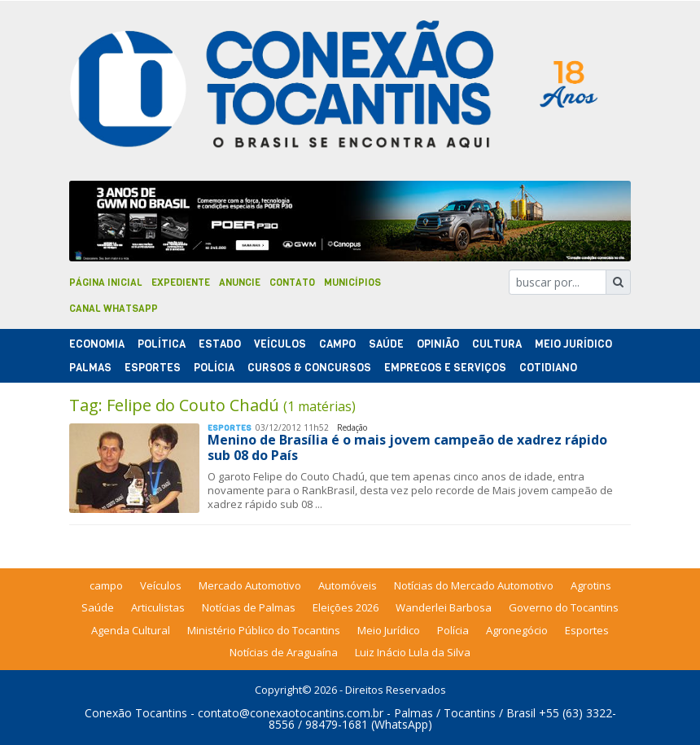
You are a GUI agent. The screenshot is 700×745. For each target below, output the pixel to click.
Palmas (90, 368)
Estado (220, 344)
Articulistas (158, 607)
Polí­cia (214, 368)
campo (106, 585)
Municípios (352, 283)
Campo (337, 344)
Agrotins (591, 585)
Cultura (497, 344)
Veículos (280, 344)
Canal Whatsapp (114, 309)
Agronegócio (517, 630)
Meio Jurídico (573, 344)
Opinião (438, 344)
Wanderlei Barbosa (444, 607)
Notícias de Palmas (249, 607)
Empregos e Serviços (445, 368)
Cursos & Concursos (309, 368)
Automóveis (348, 585)
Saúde (386, 344)
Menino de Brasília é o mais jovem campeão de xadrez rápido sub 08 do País (407, 447)
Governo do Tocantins (564, 607)
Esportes (153, 368)
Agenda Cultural (131, 630)
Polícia (453, 630)
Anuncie (240, 283)
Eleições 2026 (346, 607)
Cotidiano (548, 368)
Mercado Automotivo (250, 585)
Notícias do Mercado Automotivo (474, 585)
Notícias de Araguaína (284, 652)
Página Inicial (106, 283)
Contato (292, 283)
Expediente (181, 283)
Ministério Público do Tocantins (264, 630)
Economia (97, 344)
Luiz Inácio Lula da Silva (413, 652)
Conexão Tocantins (136, 713)
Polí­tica (162, 344)
